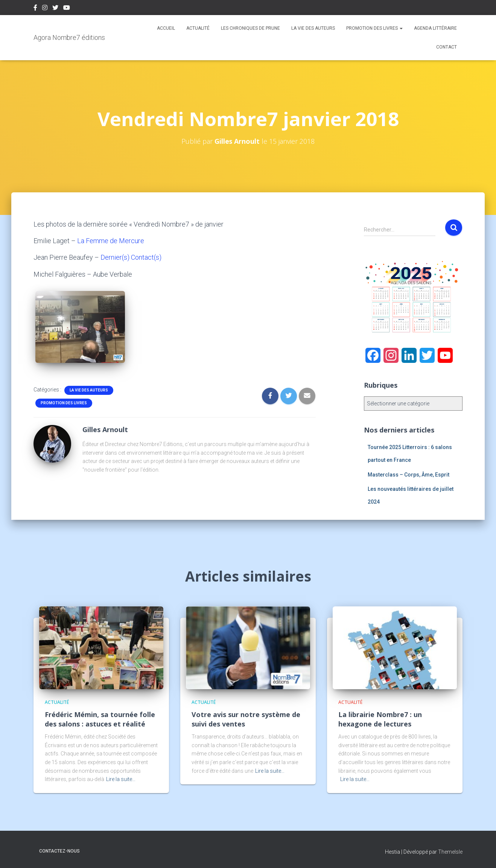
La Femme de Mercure (111, 241)
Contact (447, 47)
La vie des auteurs (313, 28)
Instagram (45, 9)
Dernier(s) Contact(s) (131, 257)
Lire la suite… (121, 779)
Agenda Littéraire (435, 28)
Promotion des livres (374, 28)
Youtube (67, 9)
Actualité (198, 28)
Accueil (166, 28)
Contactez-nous (59, 851)
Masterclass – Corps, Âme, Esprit (409, 475)
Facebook (35, 9)
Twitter (55, 9)
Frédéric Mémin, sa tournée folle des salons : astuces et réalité (100, 719)
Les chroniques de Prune (250, 28)
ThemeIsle (450, 851)
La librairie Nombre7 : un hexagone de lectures (380, 719)
